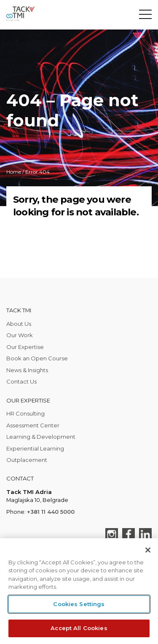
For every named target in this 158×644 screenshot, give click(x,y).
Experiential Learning (35, 448)
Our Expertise (25, 347)
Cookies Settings (79, 604)
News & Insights (27, 370)
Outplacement (27, 460)
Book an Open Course (37, 358)
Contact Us (21, 381)
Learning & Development (41, 437)
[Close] (148, 550)
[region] (79, 591)
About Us (19, 324)
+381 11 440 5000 (51, 512)
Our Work (20, 335)
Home (14, 172)
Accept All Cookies (79, 628)
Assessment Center (33, 425)
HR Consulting (25, 413)
